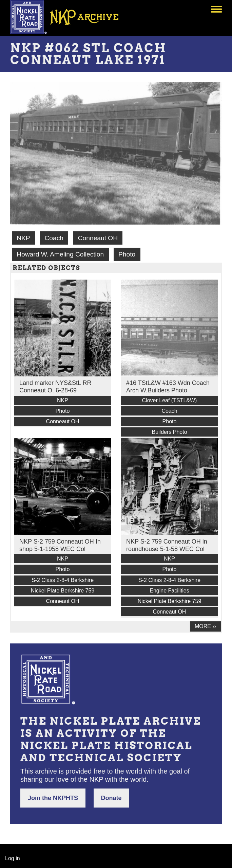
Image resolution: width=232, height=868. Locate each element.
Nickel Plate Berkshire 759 (63, 591)
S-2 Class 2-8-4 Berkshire (63, 580)
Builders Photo (169, 432)
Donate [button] (111, 798)
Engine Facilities (169, 591)
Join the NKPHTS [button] (53, 798)
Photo (127, 254)
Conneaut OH (98, 238)
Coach (54, 238)
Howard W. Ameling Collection (60, 254)
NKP (23, 238)
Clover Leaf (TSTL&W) (170, 400)
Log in (13, 858)
